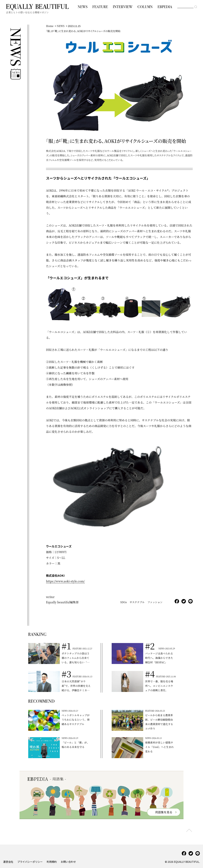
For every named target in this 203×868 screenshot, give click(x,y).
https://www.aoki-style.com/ (65, 581)
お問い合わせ (68, 862)
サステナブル (137, 602)
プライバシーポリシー (30, 862)
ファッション (155, 602)
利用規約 (52, 862)
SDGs (123, 602)
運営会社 (8, 862)
